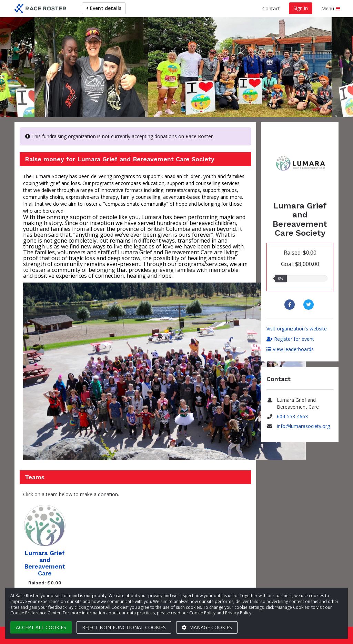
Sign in (301, 8)
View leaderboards (290, 349)
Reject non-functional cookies (124, 627)
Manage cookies (207, 627)
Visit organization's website (297, 329)
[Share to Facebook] (290, 305)
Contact (271, 8)
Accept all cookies (41, 627)
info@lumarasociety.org (303, 426)
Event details (104, 8)
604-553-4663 (292, 416)
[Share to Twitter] (309, 305)
